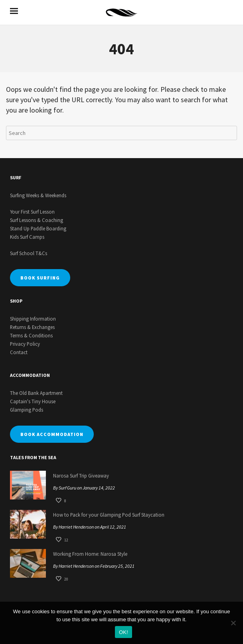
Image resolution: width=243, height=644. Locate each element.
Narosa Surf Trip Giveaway (81, 476)
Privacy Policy (25, 344)
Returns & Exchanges (32, 327)
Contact (19, 352)
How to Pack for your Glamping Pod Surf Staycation (109, 515)
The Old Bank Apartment (36, 393)
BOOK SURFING (40, 278)
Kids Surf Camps (27, 237)
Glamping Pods (27, 410)
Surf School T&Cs (29, 253)
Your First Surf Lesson (32, 212)
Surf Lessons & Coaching (37, 220)
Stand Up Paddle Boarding (38, 228)
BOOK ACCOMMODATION (52, 434)
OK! (123, 632)
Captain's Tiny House (33, 401)
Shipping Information (33, 319)
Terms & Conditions (31, 335)
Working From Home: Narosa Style (90, 554)
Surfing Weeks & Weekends (38, 195)
